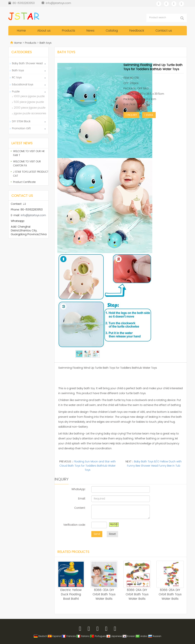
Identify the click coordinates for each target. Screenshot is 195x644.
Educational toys (23, 85)
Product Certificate (24, 182)
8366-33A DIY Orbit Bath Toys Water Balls (104, 594)
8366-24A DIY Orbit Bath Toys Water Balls (137, 594)
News (90, 31)
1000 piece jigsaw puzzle (29, 96)
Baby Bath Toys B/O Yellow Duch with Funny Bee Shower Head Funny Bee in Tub (154, 464)
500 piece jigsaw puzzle (29, 102)
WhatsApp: (79, 489)
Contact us (164, 31)
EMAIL (149, 115)
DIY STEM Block (21, 121)
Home (21, 31)
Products (68, 31)
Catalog (112, 31)
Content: (80, 508)
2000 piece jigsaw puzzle (30, 108)
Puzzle (16, 92)
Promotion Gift (21, 128)
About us (44, 31)
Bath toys (45, 43)
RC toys (17, 77)
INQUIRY (131, 115)
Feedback (137, 31)
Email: (82, 499)
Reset (112, 534)
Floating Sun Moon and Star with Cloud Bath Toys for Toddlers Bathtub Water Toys (88, 466)
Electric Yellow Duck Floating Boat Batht (71, 594)
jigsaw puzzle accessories (30, 113)
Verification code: (74, 525)
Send (97, 534)
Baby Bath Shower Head (27, 63)
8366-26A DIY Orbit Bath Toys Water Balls (170, 594)
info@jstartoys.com (58, 3)
